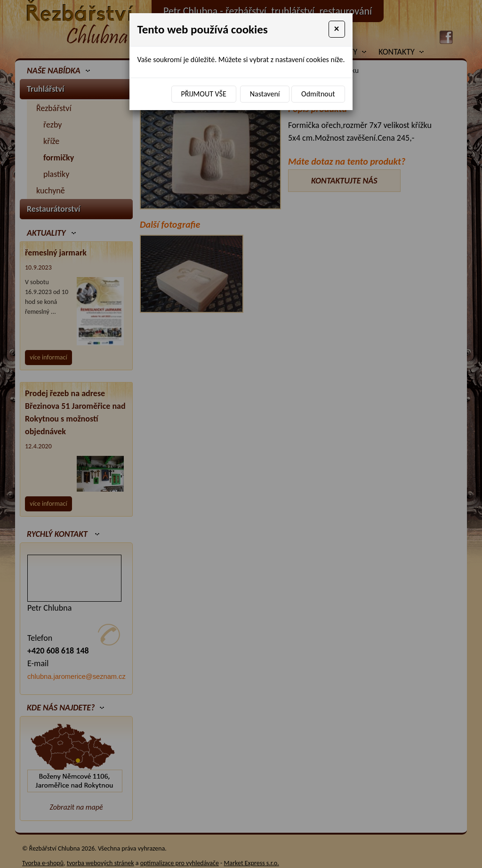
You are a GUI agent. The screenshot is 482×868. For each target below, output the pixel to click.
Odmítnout (318, 94)
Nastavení (265, 94)
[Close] (337, 29)
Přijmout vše (204, 94)
